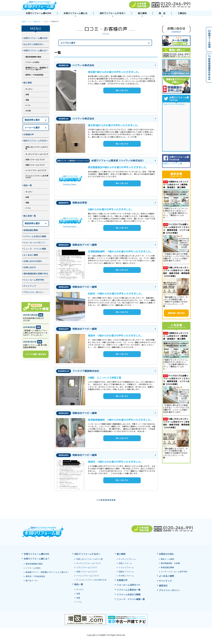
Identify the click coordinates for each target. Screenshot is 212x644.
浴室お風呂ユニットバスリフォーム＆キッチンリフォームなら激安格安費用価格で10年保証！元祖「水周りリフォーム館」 (40, 5)
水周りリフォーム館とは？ (36, 51)
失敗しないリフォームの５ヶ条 (37, 148)
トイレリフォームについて (36, 170)
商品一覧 (28, 185)
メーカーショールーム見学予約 (174, 572)
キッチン (29, 89)
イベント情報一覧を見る (36, 354)
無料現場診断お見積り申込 (36, 274)
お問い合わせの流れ (33, 261)
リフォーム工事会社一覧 (129, 590)
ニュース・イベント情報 (35, 249)
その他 (28, 111)
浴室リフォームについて (35, 160)
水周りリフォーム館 (172, 164)
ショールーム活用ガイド (129, 585)
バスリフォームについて (87, 567)
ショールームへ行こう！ (35, 243)
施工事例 (28, 83)
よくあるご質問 (31, 255)
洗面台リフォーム (126, 572)
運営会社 (163, 586)
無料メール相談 (167, 559)
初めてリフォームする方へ (36, 141)
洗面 (27, 100)
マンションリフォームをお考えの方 (37, 177)
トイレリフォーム (126, 567)
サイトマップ (30, 286)
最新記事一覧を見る (176, 313)
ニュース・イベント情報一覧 (131, 599)
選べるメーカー (32, 581)
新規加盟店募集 (31, 230)
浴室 (27, 94)
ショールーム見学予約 (34, 280)
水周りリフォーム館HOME (36, 38)
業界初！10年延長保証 (34, 75)
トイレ (28, 105)
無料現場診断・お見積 (170, 563)
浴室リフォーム (125, 563)
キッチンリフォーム (127, 559)
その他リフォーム (126, 576)
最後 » (122, 499)
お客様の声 (29, 134)
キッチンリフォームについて (37, 154)
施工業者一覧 (30, 216)
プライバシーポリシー (34, 292)
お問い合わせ (30, 267)
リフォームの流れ (32, 62)
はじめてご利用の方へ (34, 44)
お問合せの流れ (166, 554)
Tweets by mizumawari (174, 104)
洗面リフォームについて (35, 165)
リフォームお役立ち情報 (35, 236)
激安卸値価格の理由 (33, 57)
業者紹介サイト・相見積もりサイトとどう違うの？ (37, 68)
